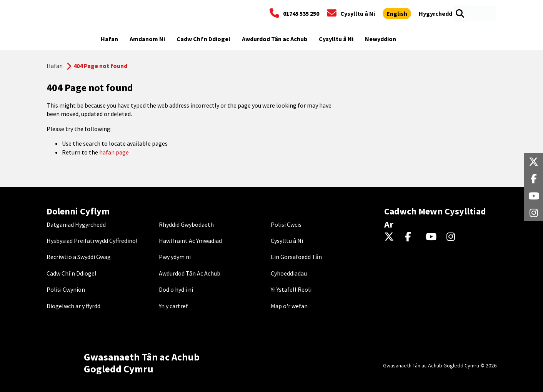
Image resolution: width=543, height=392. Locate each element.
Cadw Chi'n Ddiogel (72, 273)
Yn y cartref (173, 306)
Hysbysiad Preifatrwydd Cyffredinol (92, 241)
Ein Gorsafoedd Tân (296, 257)
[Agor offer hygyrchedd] (436, 13)
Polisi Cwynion (66, 289)
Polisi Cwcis (286, 224)
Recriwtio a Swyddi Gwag (79, 257)
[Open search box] (460, 13)
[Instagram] (453, 237)
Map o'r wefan (289, 306)
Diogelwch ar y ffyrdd (73, 306)
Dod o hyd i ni (176, 289)
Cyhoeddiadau (289, 273)
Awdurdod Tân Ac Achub (190, 273)
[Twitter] (391, 237)
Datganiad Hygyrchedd (76, 224)
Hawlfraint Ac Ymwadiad (190, 241)
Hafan (55, 66)
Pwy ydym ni (175, 257)
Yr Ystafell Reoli (291, 289)
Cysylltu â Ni (287, 241)
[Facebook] (412, 237)
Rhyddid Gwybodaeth (186, 224)
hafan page (114, 152)
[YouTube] (432, 237)
